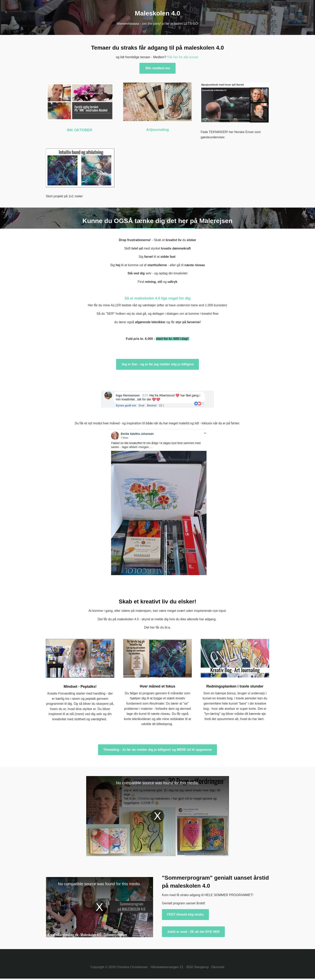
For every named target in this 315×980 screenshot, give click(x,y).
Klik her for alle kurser (183, 57)
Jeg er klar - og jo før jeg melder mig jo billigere (157, 364)
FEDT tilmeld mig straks (185, 914)
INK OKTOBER (80, 130)
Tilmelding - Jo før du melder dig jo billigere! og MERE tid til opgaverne (157, 750)
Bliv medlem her (157, 68)
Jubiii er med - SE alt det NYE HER (193, 932)
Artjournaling (157, 130)
